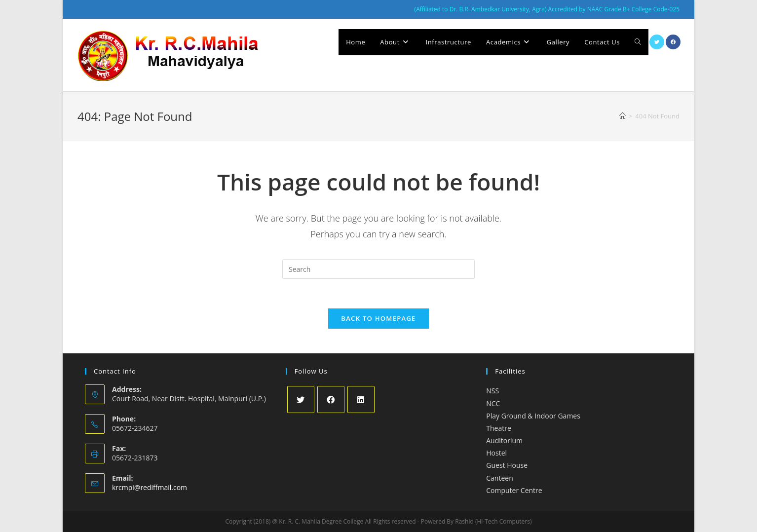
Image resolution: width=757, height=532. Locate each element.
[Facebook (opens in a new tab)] (673, 42)
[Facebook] (331, 399)
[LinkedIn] (361, 399)
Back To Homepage (378, 318)
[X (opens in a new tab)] (657, 42)
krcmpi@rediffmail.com (150, 487)
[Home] (623, 116)
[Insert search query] (378, 269)
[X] (301, 399)
